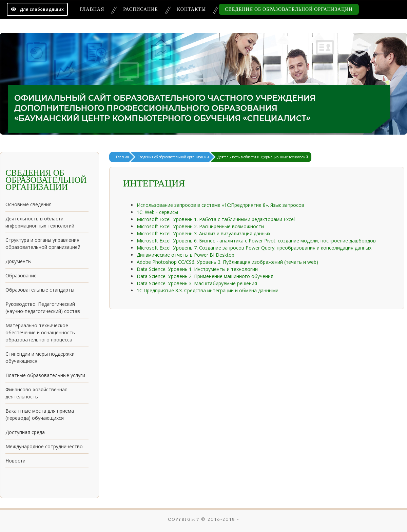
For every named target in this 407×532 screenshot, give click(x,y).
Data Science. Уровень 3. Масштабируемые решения (197, 283)
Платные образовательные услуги (45, 375)
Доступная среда (25, 432)
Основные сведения (28, 204)
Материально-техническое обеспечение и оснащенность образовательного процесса (40, 332)
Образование (21, 275)
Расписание (141, 9)
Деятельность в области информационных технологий (263, 157)
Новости (15, 461)
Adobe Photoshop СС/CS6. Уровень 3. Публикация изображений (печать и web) (227, 262)
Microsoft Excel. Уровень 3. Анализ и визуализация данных (203, 233)
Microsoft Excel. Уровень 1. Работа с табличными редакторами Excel (216, 219)
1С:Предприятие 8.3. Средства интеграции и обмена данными (208, 290)
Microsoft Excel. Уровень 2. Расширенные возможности (200, 226)
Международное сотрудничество (44, 446)
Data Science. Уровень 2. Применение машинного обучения (205, 276)
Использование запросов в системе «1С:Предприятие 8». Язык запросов (220, 205)
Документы (18, 261)
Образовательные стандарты (40, 290)
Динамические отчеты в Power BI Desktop (186, 255)
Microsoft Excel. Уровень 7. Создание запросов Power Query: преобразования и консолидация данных (254, 248)
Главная (92, 9)
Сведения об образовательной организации (289, 9)
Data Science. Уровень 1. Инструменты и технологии (197, 269)
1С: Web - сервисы (157, 212)
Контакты (191, 9)
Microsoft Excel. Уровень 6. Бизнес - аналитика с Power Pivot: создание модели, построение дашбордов (256, 241)
